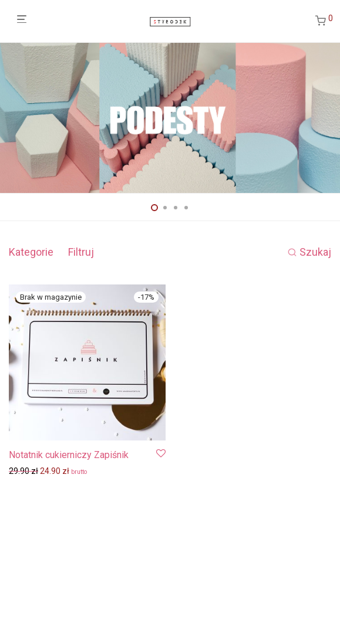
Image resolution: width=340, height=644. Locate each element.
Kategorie (31, 252)
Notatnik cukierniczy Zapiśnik (69, 455)
